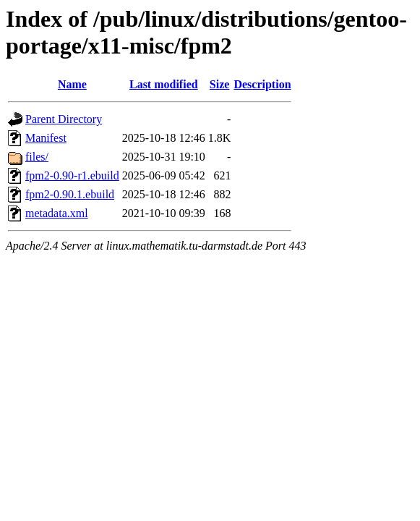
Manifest (46, 138)
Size (220, 84)
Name (72, 84)
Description (262, 84)
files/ (37, 157)
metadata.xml (57, 213)
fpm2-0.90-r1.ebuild (72, 175)
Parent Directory (64, 119)
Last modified (164, 84)
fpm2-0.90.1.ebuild (70, 194)
